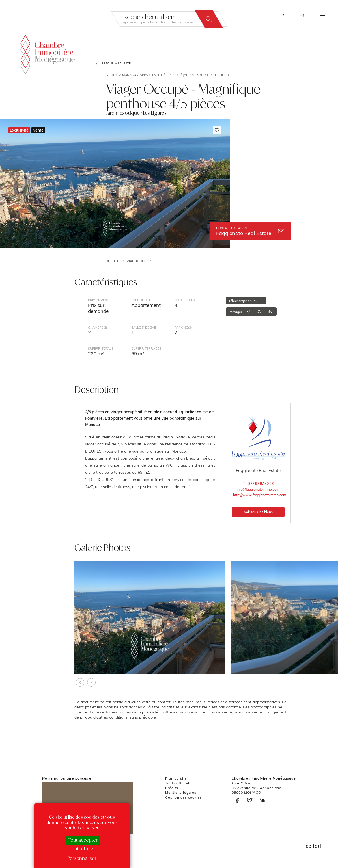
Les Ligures (223, 75)
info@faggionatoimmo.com (258, 489)
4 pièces (173, 75)
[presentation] (80, 682)
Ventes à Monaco (121, 75)
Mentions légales (181, 792)
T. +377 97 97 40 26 (258, 484)
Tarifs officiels (178, 783)
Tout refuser (82, 849)
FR (302, 15)
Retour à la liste (113, 64)
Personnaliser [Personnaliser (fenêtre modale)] (82, 858)
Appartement (151, 75)
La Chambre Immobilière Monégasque (48, 55)
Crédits (172, 788)
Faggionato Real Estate (250, 231)
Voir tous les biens (258, 512)
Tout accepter (83, 840)
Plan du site (176, 778)
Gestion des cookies (184, 797)
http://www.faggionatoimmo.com (259, 495)
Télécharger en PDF (246, 301)
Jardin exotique (196, 75)
